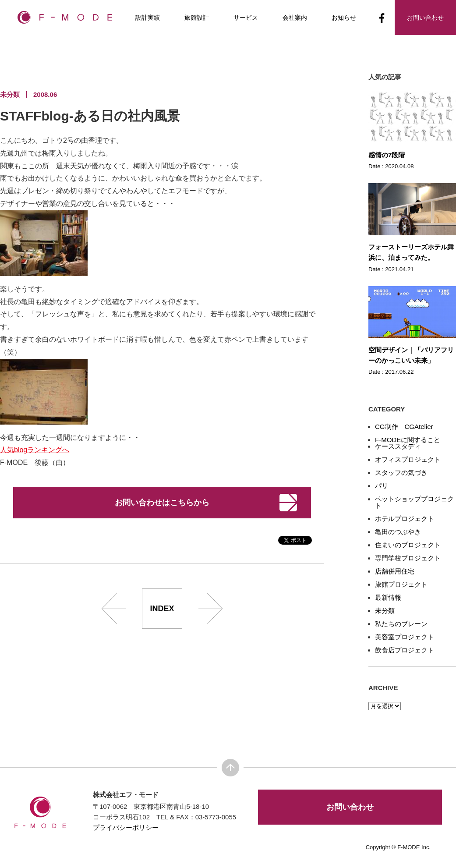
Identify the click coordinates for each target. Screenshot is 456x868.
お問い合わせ (350, 807)
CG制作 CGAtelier (404, 427)
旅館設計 (197, 18)
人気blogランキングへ (35, 450)
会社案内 (295, 18)
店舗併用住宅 (395, 571)
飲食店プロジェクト (405, 650)
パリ (382, 486)
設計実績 (148, 18)
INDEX (162, 609)
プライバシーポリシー (126, 827)
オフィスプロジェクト (408, 459)
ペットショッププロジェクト (414, 502)
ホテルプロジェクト (405, 519)
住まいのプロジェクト (408, 545)
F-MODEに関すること (408, 440)
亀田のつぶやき (398, 532)
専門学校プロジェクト (408, 558)
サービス (246, 18)
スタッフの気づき (401, 473)
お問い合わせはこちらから (162, 503)
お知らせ (344, 18)
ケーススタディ (398, 446)
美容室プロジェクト (405, 637)
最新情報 (388, 597)
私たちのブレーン (401, 624)
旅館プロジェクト (401, 584)
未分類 (385, 611)
